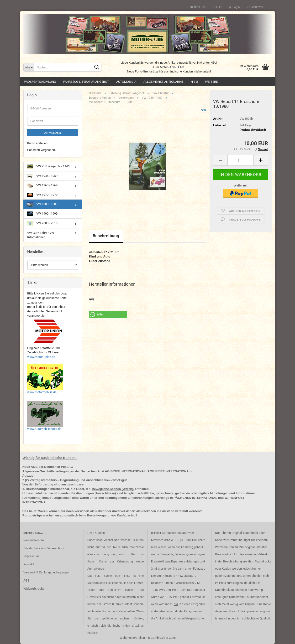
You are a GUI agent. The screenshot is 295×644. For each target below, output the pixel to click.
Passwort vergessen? (42, 150)
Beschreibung (106, 236)
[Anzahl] (241, 160)
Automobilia (126, 82)
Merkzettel (256, 7)
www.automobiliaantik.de (44, 429)
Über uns (198, 7)
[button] (217, 7)
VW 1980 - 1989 (42, 204)
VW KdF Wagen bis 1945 (48, 167)
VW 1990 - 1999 (42, 214)
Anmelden (53, 133)
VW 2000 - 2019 (42, 223)
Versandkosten (34, 540)
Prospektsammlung (40, 82)
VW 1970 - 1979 (42, 195)
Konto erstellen (37, 143)
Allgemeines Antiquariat (163, 82)
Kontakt (29, 564)
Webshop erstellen (132, 638)
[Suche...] (29, 67)
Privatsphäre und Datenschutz (44, 548)
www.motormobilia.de (42, 392)
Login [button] (234, 7)
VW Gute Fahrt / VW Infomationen (41, 235)
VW (204, 110)
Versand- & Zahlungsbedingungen (46, 572)
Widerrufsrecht (34, 589)
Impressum (31, 556)
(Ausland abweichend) (253, 130)
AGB (26, 580)
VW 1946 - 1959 (42, 176)
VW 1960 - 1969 (42, 185)
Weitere (211, 82)
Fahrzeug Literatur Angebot (86, 82)
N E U (194, 82)
